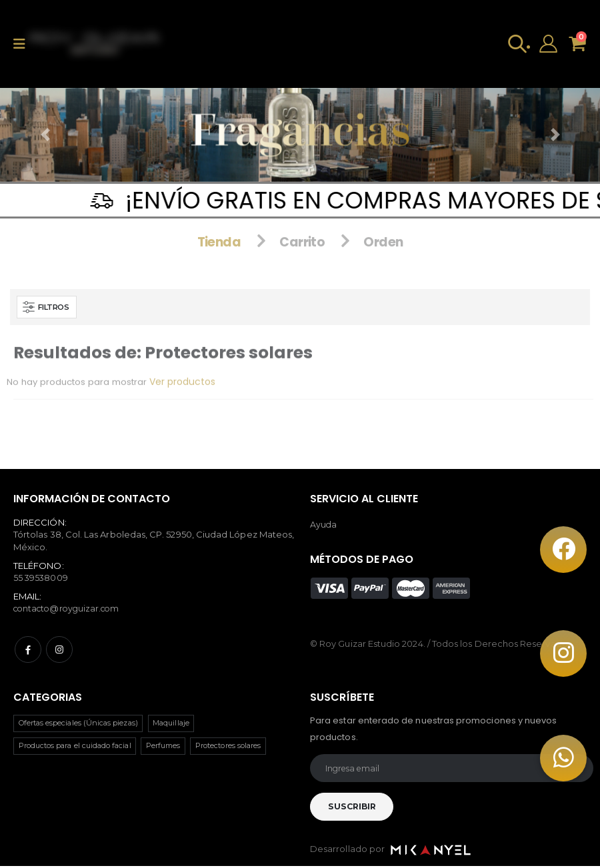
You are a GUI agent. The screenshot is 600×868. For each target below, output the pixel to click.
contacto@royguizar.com (70, 608)
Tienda (217, 230)
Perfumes (163, 745)
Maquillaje (171, 722)
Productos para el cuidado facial (75, 745)
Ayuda (324, 524)
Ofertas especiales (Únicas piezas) (78, 722)
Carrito (303, 230)
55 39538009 (41, 577)
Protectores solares (228, 745)
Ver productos (189, 393)
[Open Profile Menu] (546, 47)
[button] (514, 47)
